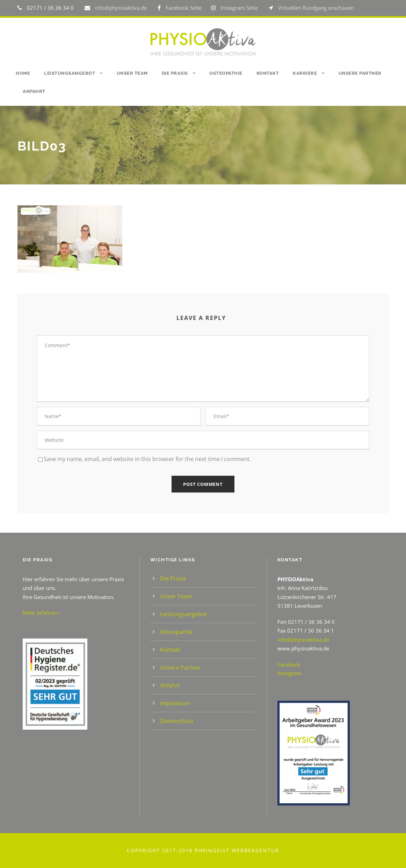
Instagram (289, 673)
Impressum (175, 703)
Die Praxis (175, 73)
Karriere (305, 73)
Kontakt (268, 73)
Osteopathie (226, 73)
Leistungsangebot (70, 73)
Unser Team (132, 73)
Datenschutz (177, 721)
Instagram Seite (239, 8)
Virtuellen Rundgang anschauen (316, 8)
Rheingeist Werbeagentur (237, 850)
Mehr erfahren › (42, 613)
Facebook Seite (184, 8)
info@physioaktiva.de (122, 8)
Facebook (289, 664)
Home (23, 73)
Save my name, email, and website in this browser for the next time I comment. (147, 459)
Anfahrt (34, 91)
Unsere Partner (360, 73)
